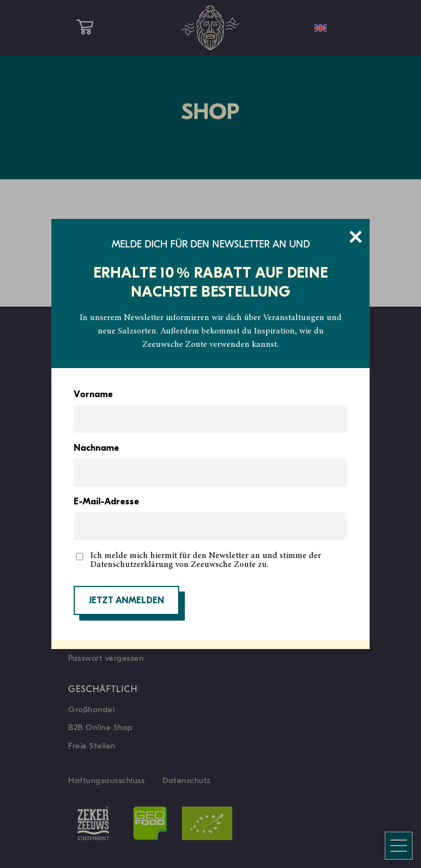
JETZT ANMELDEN (126, 601)
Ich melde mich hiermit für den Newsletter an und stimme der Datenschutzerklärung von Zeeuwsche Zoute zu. (206, 560)
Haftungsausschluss (106, 780)
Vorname (93, 395)
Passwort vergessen (106, 658)
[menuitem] (320, 28)
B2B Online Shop (101, 727)
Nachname (96, 449)
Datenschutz (187, 780)
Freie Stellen (92, 746)
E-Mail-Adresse (106, 502)
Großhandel (91, 709)
